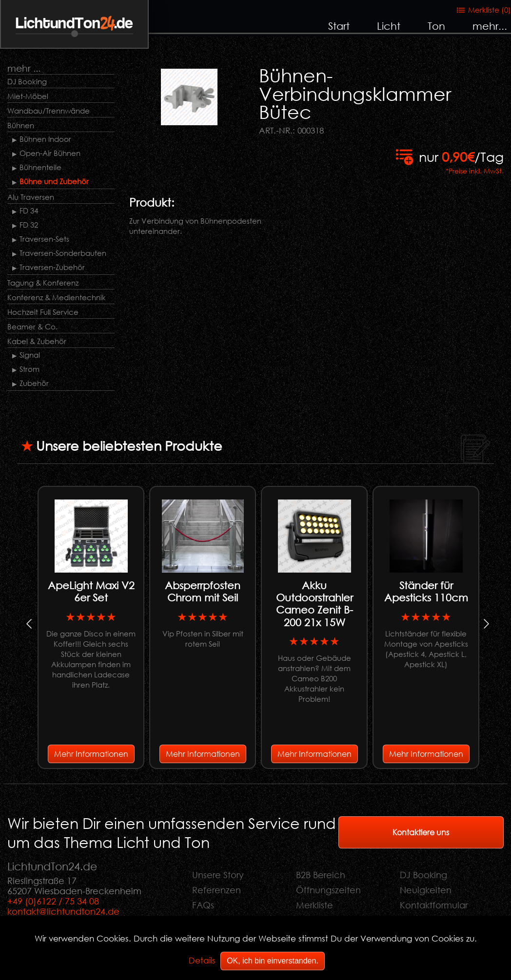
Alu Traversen (31, 197)
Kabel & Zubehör (37, 341)
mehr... (490, 26)
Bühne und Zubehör (54, 181)
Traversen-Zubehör (52, 267)
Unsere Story (218, 875)
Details (202, 960)
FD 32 (29, 225)
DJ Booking (27, 81)
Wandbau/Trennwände (49, 111)
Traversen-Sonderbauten (63, 253)
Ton (436, 26)
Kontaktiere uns (421, 832)
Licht (389, 26)
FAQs (203, 905)
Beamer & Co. (32, 327)
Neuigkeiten (426, 890)
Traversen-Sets (44, 239)
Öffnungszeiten (328, 890)
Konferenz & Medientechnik (57, 297)
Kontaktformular (434, 905)
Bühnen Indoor (45, 139)
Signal (30, 355)
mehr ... (24, 68)
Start (339, 26)
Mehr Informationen (91, 754)
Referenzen (216, 890)
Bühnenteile (40, 167)
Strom (29, 369)
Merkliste (314, 905)
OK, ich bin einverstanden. (273, 961)
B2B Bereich (321, 875)
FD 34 (29, 211)
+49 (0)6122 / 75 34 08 (53, 901)
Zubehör (34, 383)
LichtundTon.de (74, 24)
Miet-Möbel (28, 96)
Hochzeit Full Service (43, 312)
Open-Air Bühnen (50, 153)
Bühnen (21, 125)
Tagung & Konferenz (43, 283)
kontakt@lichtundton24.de (63, 911)
